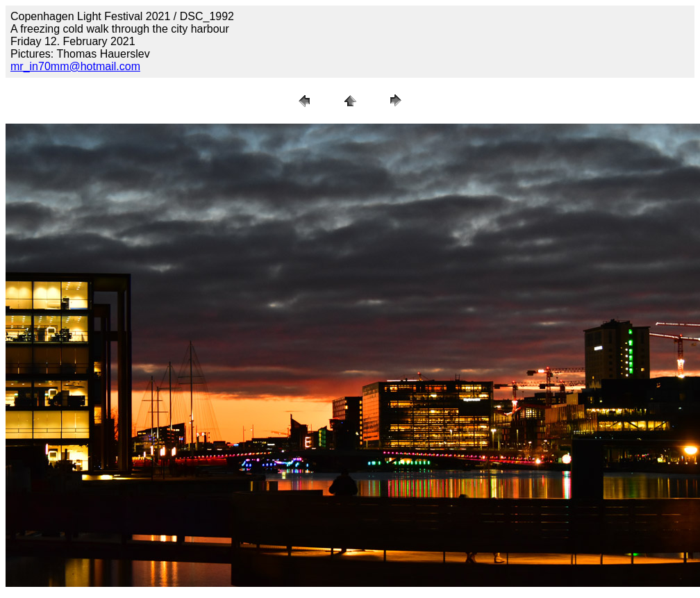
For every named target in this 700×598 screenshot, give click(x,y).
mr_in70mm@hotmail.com (75, 66)
